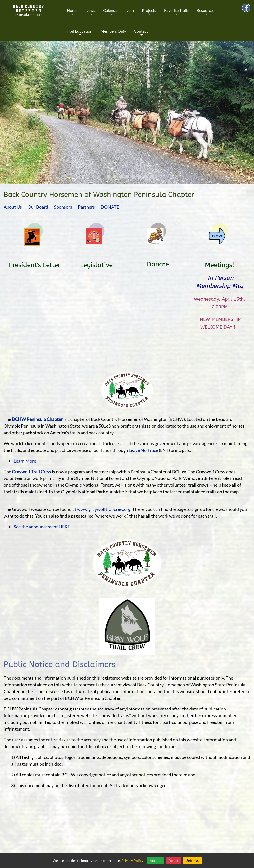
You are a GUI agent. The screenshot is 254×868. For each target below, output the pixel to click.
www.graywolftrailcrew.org (104, 509)
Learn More (25, 461)
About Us (13, 207)
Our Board (38, 207)
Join (130, 10)
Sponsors (63, 207)
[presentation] (8, 114)
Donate (158, 264)
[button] (102, 177)
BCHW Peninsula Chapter (37, 419)
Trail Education (79, 35)
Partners (86, 207)
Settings (192, 860)
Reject (174, 860)
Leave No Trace (143, 450)
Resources (205, 14)
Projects (149, 14)
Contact (141, 35)
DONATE (110, 207)
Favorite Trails (176, 14)
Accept (155, 860)
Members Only (113, 31)
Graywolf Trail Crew (32, 472)
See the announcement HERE (42, 527)
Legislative (96, 265)
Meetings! (219, 265)
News (90, 14)
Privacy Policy (132, 860)
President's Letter (35, 265)
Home (72, 14)
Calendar (111, 14)
